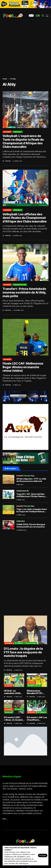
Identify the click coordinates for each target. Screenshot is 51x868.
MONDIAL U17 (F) (34, 686)
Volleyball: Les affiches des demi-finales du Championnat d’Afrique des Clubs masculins (25, 218)
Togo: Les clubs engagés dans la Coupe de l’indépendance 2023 (32, 510)
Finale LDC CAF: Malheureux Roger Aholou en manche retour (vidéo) (23, 367)
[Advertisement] (25, 47)
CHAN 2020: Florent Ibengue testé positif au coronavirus (31, 526)
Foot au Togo (31, 643)
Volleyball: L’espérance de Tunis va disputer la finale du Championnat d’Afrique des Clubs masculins (23, 141)
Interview (9, 712)
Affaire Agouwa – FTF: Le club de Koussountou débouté (31, 480)
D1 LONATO (19, 643)
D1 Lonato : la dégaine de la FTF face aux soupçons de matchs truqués (23, 652)
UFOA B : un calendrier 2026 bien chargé (12, 692)
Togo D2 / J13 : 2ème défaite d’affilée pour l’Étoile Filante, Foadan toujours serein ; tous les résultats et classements (31, 495)
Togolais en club (20, 285)
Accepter (43, 855)
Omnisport (18, 132)
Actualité (7, 132)
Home (5, 79)
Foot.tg (8, 161)
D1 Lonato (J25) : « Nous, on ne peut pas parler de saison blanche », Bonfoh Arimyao (13, 719)
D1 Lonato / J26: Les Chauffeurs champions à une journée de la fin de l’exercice (37, 719)
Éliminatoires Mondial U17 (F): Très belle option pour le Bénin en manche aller (35, 692)
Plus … (5, 819)
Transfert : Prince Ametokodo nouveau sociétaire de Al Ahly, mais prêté (24, 292)
